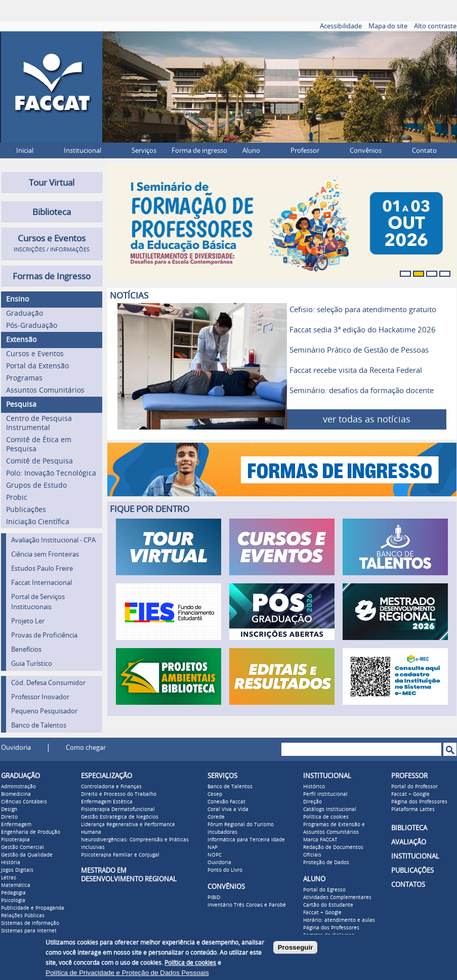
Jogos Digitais (17, 870)
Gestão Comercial (23, 847)
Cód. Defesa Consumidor (48, 683)
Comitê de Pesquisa (39, 461)
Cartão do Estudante (328, 905)
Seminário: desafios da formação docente (362, 391)
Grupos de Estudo (36, 485)
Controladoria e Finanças (111, 787)
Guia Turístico (32, 664)
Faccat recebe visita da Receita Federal (356, 370)
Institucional (82, 151)
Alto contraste (435, 26)
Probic (17, 498)
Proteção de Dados (326, 863)
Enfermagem (16, 825)
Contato (424, 151)
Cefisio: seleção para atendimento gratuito (363, 310)
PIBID (214, 898)
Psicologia (13, 901)
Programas (24, 378)
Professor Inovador (40, 697)
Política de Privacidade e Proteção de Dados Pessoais (127, 973)
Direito (9, 817)
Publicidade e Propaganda (33, 908)
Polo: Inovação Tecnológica (51, 473)
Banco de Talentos (39, 725)
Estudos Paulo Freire (42, 568)
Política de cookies (326, 817)
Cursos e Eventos (35, 354)
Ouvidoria (16, 748)
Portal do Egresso (324, 890)
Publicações (26, 510)
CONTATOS (408, 885)
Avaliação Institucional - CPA (53, 540)
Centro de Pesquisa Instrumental (39, 423)
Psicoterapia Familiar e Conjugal (120, 855)
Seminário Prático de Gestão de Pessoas (359, 350)
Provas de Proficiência (44, 635)
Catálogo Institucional (330, 809)
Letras (9, 878)
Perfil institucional (325, 794)
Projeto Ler (28, 621)
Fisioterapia (15, 840)
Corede (216, 817)
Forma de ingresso (199, 151)
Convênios (366, 151)
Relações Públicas (23, 916)
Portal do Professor (414, 787)
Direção (313, 802)
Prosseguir (296, 947)
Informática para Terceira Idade (246, 840)
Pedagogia (13, 893)
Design (9, 809)
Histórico (314, 787)
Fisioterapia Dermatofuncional (118, 809)
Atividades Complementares (337, 898)
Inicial (25, 151)
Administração (18, 787)
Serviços (144, 151)
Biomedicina (16, 794)
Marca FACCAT (320, 840)
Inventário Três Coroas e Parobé (247, 905)
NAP (213, 847)
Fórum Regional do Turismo (241, 825)
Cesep (215, 794)
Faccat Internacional (41, 583)
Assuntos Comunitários (45, 390)
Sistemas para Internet (29, 931)
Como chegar (86, 748)
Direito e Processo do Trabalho (119, 794)
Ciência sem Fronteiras (45, 554)
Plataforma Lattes (413, 809)
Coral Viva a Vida (228, 809)
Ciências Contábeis (24, 802)
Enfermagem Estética (107, 802)
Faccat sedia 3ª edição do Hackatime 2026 (363, 330)
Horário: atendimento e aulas (339, 920)
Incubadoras (222, 832)
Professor (305, 151)
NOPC (215, 855)
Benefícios (26, 649)
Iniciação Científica (38, 522)
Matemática (16, 885)
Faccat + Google (322, 913)
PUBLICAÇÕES (412, 870)
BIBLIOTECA (409, 828)
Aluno (251, 151)
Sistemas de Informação (30, 923)
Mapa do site (388, 26)
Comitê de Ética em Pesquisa (39, 444)
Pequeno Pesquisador (44, 711)
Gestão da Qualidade (27, 855)
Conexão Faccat (226, 802)
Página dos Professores (331, 928)
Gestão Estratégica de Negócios (120, 817)
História (11, 863)
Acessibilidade (341, 26)
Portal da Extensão (37, 366)
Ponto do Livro (225, 870)
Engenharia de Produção (31, 832)
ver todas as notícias (367, 419)
